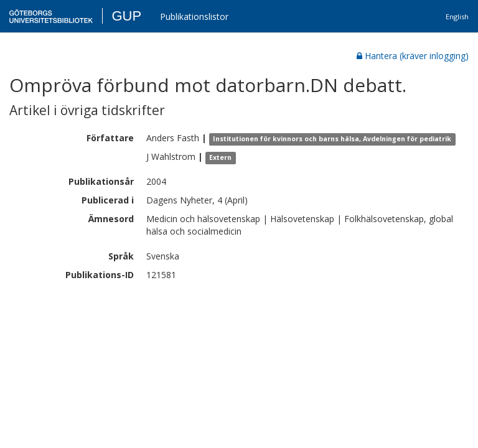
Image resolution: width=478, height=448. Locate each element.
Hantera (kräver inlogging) (413, 56)
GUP (126, 16)
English (457, 16)
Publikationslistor (194, 16)
